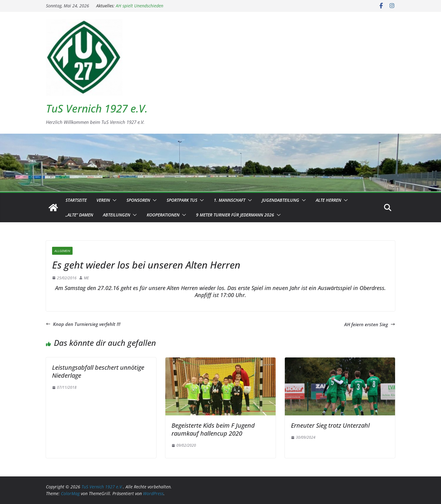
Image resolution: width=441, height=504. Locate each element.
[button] (113, 200)
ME (86, 278)
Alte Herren (328, 200)
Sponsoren (138, 200)
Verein (103, 200)
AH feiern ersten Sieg (370, 324)
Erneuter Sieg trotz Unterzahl (330, 425)
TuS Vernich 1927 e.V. (97, 108)
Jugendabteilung (281, 200)
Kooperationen (163, 215)
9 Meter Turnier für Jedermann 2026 (235, 215)
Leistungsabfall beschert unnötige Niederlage (98, 371)
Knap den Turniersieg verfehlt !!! (83, 324)
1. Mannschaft (230, 200)
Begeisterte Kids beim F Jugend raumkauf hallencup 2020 (213, 429)
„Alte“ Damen (79, 215)
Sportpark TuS (182, 200)
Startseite (76, 200)
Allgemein (62, 251)
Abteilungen (117, 215)
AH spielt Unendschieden (139, 6)
